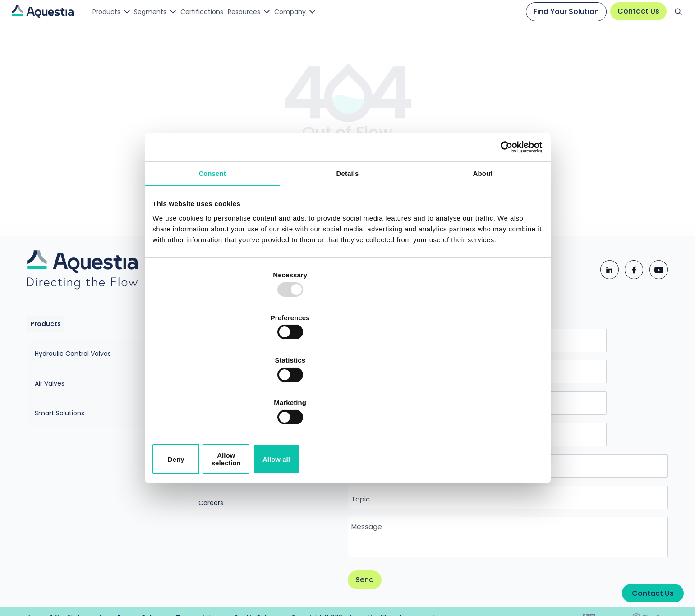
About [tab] (483, 245)
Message (391, 506)
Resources (267, 12)
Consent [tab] (212, 245)
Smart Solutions (82, 406)
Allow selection (347, 395)
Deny (218, 395)
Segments (160, 12)
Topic (384, 478)
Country (389, 445)
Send (389, 561)
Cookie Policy (489, 605)
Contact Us (633, 12)
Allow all (477, 395)
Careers (208, 460)
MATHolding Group (225, 442)
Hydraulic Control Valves (95, 370)
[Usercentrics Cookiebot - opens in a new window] (501, 216)
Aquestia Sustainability (231, 424)
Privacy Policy (351, 605)
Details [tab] (348, 245)
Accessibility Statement (265, 605)
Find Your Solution (561, 12)
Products (110, 12)
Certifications (217, 12)
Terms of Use (420, 605)
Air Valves (72, 388)
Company (318, 12)
